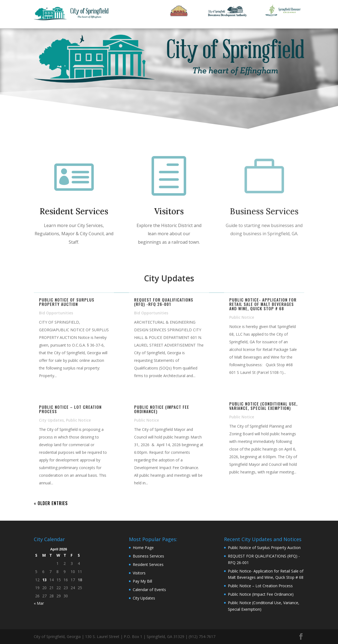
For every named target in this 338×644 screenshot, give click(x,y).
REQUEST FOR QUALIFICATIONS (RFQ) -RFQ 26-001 (164, 302)
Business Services (264, 213)
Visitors (169, 212)
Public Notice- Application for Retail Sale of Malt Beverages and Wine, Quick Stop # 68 (263, 304)
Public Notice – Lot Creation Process (70, 409)
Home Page (143, 548)
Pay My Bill (142, 581)
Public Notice (78, 420)
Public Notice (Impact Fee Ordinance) (162, 409)
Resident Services (74, 211)
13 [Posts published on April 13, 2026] (44, 580)
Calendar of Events (149, 590)
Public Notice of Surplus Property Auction (67, 302)
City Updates (51, 420)
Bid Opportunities (56, 313)
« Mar (39, 603)
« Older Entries (51, 503)
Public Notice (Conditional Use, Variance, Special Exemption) (263, 406)
